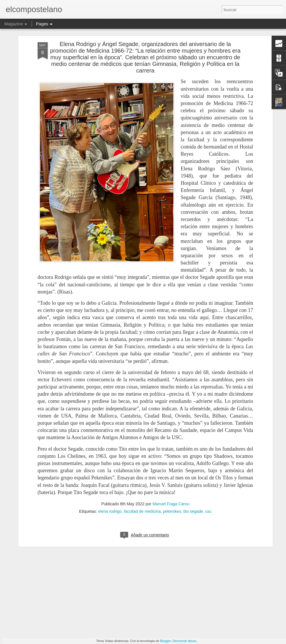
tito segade (193, 482)
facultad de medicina (142, 482)
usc (208, 482)
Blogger (165, 641)
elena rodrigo (110, 482)
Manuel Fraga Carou (171, 474)
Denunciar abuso (184, 641)
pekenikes (172, 482)
